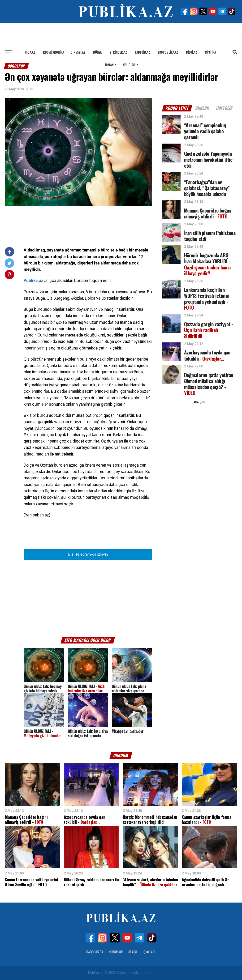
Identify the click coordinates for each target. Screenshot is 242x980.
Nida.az (30, 52)
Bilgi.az (192, 52)
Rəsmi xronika (54, 52)
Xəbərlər (116, 952)
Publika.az (33, 281)
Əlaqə (133, 952)
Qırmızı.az (78, 52)
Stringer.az (118, 52)
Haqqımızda (95, 952)
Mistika (210, 52)
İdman (109, 65)
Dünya (97, 52)
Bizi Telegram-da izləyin (88, 554)
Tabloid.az (142, 52)
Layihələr (129, 65)
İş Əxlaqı (149, 952)
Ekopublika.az (168, 52)
